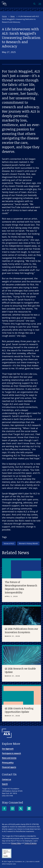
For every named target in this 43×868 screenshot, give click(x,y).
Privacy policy (8, 763)
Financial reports (9, 767)
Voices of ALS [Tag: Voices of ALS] (9, 543)
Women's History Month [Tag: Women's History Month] (28, 543)
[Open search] (34, 4)
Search (5, 784)
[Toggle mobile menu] (40, 4)
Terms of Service (30, 843)
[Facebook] (4, 809)
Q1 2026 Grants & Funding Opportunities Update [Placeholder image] (19, 710)
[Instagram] (13, 809)
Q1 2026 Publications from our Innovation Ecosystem (21, 630)
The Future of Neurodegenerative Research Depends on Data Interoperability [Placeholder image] (21, 587)
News (13, 16)
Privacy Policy (16, 843)
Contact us (7, 779)
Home (4, 16)
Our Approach (8, 749)
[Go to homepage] (7, 741)
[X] (21, 809)
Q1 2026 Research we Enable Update (20, 670)
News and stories (9, 758)
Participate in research (11, 753)
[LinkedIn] (29, 809)
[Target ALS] (4, 5)
